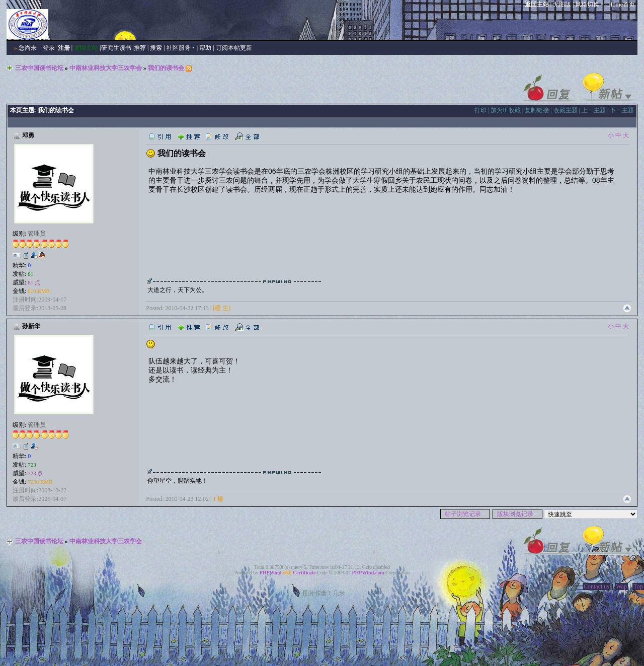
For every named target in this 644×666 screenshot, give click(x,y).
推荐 (140, 48)
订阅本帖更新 (234, 48)
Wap (621, 586)
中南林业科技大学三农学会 (106, 68)
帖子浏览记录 (465, 514)
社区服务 (181, 48)
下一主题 (622, 110)
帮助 (205, 48)
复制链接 (537, 110)
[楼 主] (222, 308)
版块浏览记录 (517, 514)
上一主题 (594, 110)
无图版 (562, 5)
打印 (480, 110)
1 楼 (218, 499)
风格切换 (589, 5)
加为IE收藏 (505, 110)
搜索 (156, 48)
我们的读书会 (166, 68)
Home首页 (622, 5)
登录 (49, 48)
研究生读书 (116, 48)
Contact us (596, 586)
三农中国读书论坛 (39, 68)
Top (638, 586)
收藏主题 (566, 110)
